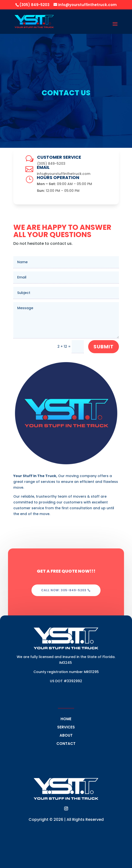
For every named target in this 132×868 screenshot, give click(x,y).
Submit (104, 347)
